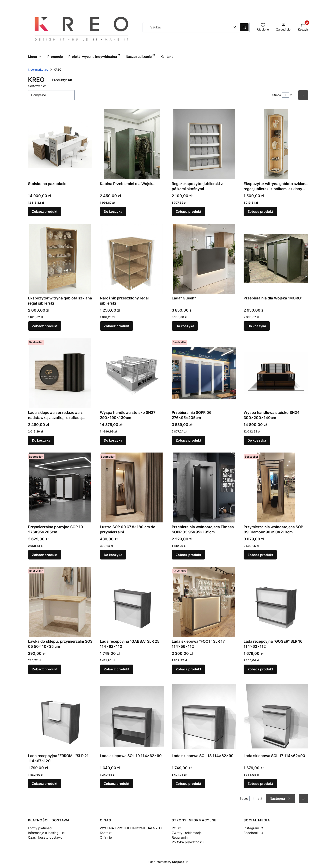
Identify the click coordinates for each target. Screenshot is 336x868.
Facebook (252, 833)
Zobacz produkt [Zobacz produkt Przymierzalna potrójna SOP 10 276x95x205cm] (45, 555)
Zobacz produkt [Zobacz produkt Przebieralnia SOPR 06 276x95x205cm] (188, 440)
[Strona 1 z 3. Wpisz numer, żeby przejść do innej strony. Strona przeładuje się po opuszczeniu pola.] (286, 95)
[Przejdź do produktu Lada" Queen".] (204, 259)
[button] (244, 27)
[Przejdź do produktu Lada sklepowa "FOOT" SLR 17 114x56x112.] (204, 602)
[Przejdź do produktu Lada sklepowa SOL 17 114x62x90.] (276, 716)
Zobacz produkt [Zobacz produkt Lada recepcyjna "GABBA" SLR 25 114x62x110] (117, 669)
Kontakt (106, 833)
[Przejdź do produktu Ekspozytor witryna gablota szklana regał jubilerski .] (60, 259)
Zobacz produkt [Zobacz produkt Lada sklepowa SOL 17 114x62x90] (260, 784)
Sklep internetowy (166, 862)
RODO (177, 828)
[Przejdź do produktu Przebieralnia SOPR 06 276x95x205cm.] (204, 373)
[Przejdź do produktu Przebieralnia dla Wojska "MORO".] (276, 259)
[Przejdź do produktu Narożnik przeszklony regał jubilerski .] (132, 259)
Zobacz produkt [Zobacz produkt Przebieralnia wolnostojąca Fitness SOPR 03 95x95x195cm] (188, 555)
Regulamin (180, 837)
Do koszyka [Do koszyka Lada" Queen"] (185, 326)
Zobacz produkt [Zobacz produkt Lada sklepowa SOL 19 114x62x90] (117, 784)
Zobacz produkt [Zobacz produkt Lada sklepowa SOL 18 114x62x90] (188, 784)
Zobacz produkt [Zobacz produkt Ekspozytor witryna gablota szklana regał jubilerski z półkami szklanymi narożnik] (260, 211)
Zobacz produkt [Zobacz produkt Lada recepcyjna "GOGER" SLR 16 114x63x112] (260, 669)
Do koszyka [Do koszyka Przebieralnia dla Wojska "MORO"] (257, 326)
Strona (277, 95)
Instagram (252, 828)
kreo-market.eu (38, 70)
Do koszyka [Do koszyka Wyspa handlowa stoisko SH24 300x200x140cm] (257, 440)
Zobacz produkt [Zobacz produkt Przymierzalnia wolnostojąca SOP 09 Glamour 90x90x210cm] (260, 555)
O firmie (106, 837)
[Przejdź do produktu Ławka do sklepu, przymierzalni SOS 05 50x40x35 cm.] (60, 602)
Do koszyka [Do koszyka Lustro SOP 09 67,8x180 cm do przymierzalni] (113, 555)
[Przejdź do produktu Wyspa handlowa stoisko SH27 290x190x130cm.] (132, 373)
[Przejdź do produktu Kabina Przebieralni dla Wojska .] (132, 144)
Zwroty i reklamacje (187, 833)
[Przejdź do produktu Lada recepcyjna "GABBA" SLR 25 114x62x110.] (132, 602)
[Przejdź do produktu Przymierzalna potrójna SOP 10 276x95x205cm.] (60, 487)
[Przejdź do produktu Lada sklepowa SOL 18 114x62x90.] (204, 716)
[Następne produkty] (280, 799)
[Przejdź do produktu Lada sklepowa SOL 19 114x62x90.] (132, 716)
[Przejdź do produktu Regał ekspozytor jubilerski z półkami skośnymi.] (204, 144)
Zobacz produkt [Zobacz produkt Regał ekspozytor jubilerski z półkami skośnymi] (188, 211)
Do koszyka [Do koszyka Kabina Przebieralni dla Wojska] (113, 211)
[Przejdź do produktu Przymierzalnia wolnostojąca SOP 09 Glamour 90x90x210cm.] (276, 487)
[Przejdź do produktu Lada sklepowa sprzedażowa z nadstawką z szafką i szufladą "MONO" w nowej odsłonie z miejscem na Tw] (60, 373)
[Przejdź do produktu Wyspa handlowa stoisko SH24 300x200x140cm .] (276, 373)
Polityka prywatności (188, 842)
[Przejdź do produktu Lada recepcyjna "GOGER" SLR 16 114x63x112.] (276, 602)
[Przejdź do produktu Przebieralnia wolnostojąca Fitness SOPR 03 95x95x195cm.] (204, 487)
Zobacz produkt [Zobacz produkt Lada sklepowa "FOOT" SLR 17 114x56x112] (188, 669)
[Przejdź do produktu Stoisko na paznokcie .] (60, 144)
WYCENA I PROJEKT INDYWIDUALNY (129, 828)
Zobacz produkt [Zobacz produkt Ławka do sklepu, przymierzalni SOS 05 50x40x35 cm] (45, 669)
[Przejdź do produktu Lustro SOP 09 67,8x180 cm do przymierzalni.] (132, 487)
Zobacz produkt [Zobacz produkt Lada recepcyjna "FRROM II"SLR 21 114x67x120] (45, 784)
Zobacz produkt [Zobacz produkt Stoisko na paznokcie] (45, 211)
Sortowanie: (37, 86)
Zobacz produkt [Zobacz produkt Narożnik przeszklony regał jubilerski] (117, 326)
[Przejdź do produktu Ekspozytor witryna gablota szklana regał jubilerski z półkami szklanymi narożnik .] (276, 144)
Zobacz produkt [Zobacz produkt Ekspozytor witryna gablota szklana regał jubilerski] (45, 326)
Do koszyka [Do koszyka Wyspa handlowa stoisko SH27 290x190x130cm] (113, 440)
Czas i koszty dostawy (45, 837)
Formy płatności (40, 828)
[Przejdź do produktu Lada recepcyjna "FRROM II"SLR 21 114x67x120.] (60, 716)
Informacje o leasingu (45, 833)
